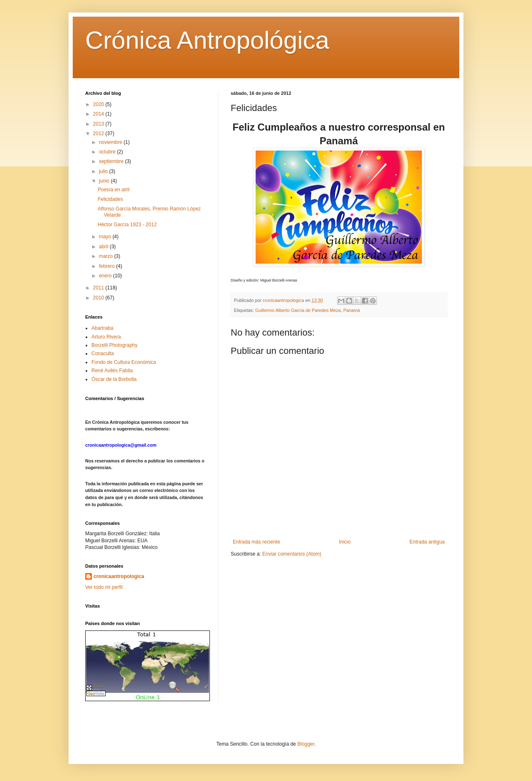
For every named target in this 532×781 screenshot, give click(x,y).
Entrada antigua (427, 542)
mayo (106, 237)
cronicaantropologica (119, 576)
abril (104, 247)
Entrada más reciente (256, 542)
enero (106, 276)
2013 (99, 124)
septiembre (112, 161)
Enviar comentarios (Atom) (292, 554)
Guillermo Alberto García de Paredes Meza (298, 310)
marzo (107, 256)
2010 (99, 298)
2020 (99, 104)
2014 (99, 114)
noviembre (111, 142)
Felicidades (110, 199)
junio (105, 181)
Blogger (306, 744)
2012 (99, 133)
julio (104, 171)
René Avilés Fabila (112, 371)
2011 (99, 288)
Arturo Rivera (106, 337)
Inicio (345, 542)
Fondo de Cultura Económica (124, 362)
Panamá (352, 310)
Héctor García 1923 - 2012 (127, 225)
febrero (107, 266)
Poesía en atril (114, 190)
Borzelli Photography (115, 345)
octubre (108, 152)
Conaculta (103, 353)
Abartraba (102, 328)
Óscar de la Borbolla (114, 379)
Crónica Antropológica (207, 40)
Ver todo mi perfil (104, 587)
